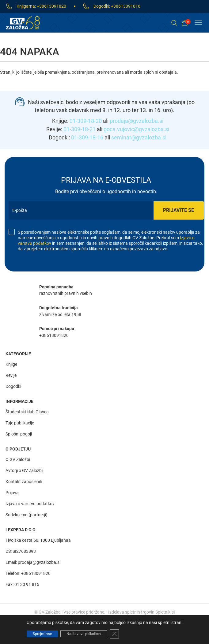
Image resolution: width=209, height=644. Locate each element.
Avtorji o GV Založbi (24, 470)
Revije (11, 375)
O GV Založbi (18, 459)
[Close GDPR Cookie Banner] (114, 634)
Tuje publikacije (20, 423)
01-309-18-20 (86, 121)
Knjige (11, 364)
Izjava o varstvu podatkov (30, 504)
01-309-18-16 (87, 137)
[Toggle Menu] (198, 22)
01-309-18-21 (80, 129)
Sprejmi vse (42, 634)
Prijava (12, 493)
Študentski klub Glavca (27, 412)
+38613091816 (126, 6)
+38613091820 (51, 6)
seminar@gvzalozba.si (139, 137)
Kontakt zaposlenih (24, 482)
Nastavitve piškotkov (84, 634)
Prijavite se (179, 210)
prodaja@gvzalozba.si (137, 121)
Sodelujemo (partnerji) (27, 515)
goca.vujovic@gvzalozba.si (136, 129)
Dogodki (13, 386)
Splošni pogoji (19, 434)
